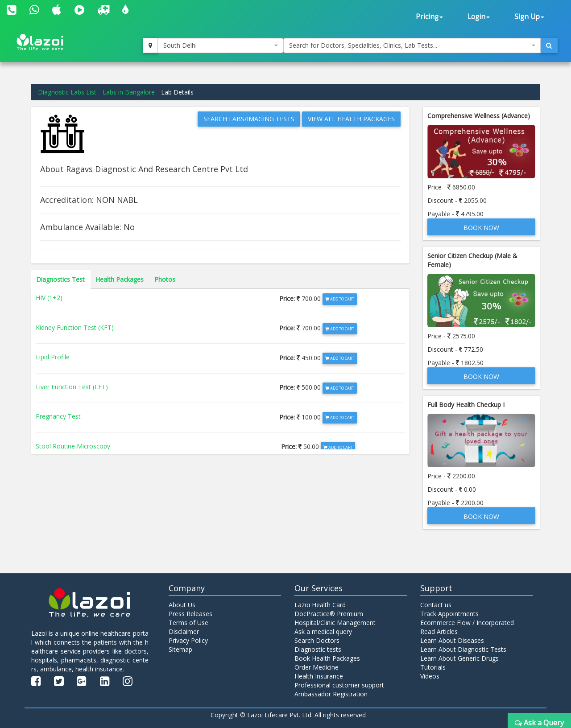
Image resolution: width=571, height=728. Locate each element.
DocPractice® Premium (329, 614)
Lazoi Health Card (320, 605)
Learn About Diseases (452, 640)
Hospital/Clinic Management (335, 623)
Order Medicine (317, 667)
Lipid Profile (53, 357)
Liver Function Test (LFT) (72, 387)
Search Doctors (317, 640)
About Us (182, 605)
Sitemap (180, 649)
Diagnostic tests (318, 649)
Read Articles (439, 631)
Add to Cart (340, 299)
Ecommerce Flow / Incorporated (467, 623)
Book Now (481, 228)
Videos (430, 676)
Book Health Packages (327, 658)
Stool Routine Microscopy (73, 446)
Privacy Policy (188, 640)
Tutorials (433, 667)
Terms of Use (188, 623)
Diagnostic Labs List (67, 92)
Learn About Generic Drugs (459, 658)
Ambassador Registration (331, 694)
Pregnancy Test (58, 416)
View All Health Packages (351, 119)
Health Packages (120, 279)
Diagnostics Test (60, 279)
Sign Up (529, 17)
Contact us (436, 605)
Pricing (429, 17)
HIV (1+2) (49, 298)
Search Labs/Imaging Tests (249, 119)
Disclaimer (184, 631)
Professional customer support (339, 685)
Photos (165, 279)
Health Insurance (319, 676)
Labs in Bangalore (129, 92)
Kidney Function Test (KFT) (75, 327)
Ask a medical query (323, 631)
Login (479, 17)
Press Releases (190, 614)
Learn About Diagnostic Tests (463, 649)
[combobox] (220, 45)
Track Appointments (449, 614)
